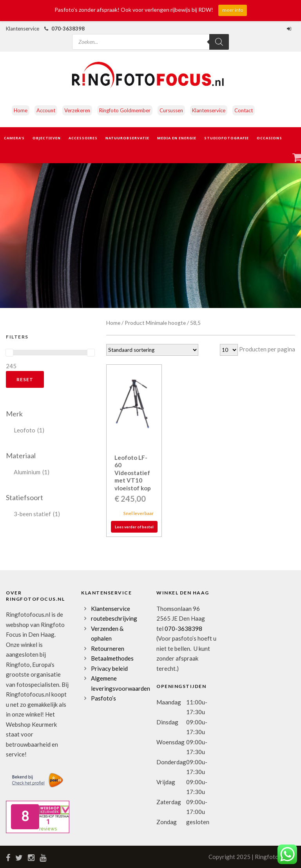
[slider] (9, 353)
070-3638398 (68, 29)
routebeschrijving (114, 618)
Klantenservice (209, 110)
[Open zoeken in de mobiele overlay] (150, 36)
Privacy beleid (109, 668)
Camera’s (14, 138)
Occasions (269, 138)
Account (46, 110)
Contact (244, 110)
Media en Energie (177, 138)
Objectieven (47, 138)
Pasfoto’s (103, 698)
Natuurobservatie (127, 138)
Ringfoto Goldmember (125, 110)
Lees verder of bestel (134, 527)
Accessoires (83, 138)
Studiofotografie (227, 138)
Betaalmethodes (112, 658)
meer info (233, 10)
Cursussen (171, 110)
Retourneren (108, 648)
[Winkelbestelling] (152, 350)
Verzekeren (77, 110)
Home (21, 110)
